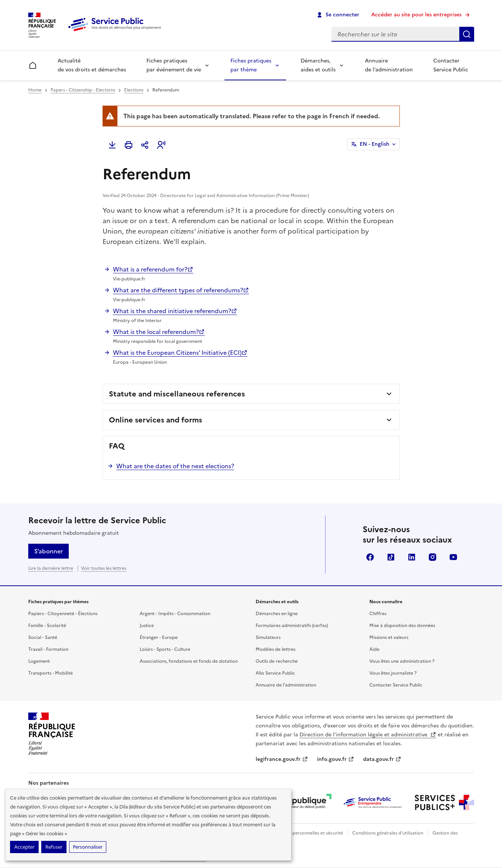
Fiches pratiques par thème (251, 65)
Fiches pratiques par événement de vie (174, 65)
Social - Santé (43, 637)
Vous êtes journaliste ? (393, 673)
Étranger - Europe (159, 637)
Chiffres (378, 614)
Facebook (370, 557)
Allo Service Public (275, 673)
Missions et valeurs (389, 637)
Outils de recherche (277, 661)
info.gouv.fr (336, 759)
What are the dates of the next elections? (175, 466)
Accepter (24, 847)
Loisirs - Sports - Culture (165, 649)
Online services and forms (156, 420)
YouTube (453, 557)
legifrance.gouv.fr (282, 759)
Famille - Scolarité (47, 626)
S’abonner (48, 551)
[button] (161, 145)
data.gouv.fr (382, 759)
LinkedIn (412, 557)
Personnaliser (88, 847)
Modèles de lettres (276, 649)
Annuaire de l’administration (389, 65)
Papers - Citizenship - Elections (83, 90)
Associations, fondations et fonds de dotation (189, 661)
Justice (147, 626)
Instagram (433, 557)
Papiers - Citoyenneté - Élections (63, 614)
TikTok (391, 557)
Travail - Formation (48, 649)
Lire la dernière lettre (51, 568)
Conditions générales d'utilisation (388, 833)
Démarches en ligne (277, 614)
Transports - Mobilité (51, 673)
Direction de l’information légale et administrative (368, 735)
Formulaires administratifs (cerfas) (292, 626)
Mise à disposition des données (402, 626)
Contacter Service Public (451, 65)
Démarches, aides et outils (318, 65)
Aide (374, 649)
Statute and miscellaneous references (177, 394)
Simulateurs (268, 637)
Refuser (54, 847)
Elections (134, 90)
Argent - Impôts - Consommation (175, 614)
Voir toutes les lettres (104, 568)
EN (375, 144)
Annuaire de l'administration (286, 685)
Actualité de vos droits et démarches (92, 65)
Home (35, 90)
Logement (39, 661)
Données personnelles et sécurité (308, 833)
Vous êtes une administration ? (402, 661)
